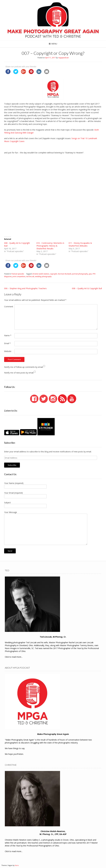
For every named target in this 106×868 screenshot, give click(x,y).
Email (7, 343)
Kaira (17, 865)
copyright (53, 274)
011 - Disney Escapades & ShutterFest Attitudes (80, 244)
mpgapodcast (63, 58)
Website (8, 351)
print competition (19, 276)
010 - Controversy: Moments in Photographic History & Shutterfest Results (50, 246)
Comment (9, 307)
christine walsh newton (41, 274)
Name (8, 335)
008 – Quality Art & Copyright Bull (87, 288)
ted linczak (30, 276)
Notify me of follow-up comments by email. (24, 367)
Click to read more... (14, 657)
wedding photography (43, 276)
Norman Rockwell (64, 274)
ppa (90, 274)
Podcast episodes (18, 274)
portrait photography (80, 274)
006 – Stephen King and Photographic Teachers (25, 288)
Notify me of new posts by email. (19, 373)
